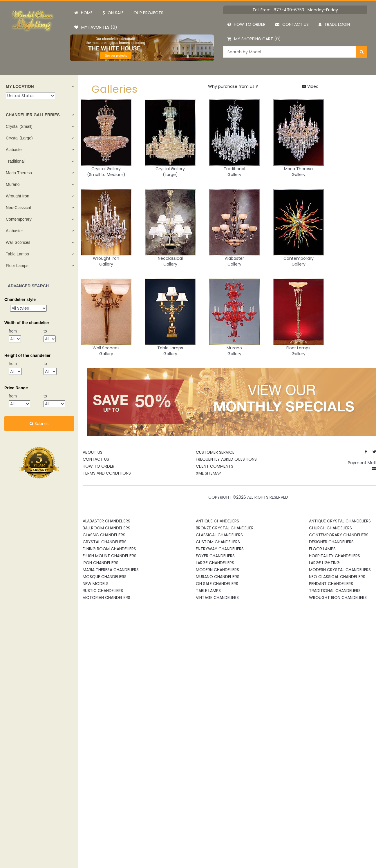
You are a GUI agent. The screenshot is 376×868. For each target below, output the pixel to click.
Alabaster (14, 150)
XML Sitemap (208, 473)
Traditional (15, 161)
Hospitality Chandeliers (335, 556)
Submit (39, 424)
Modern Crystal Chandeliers (340, 570)
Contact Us (96, 459)
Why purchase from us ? (233, 86)
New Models (96, 584)
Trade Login (334, 24)
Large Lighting (324, 563)
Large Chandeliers (215, 563)
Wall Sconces (18, 242)
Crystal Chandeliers (105, 542)
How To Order (98, 466)
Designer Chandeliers (331, 542)
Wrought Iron (18, 196)
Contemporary (19, 219)
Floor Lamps (17, 266)
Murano (13, 184)
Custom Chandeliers (218, 542)
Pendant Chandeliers (331, 584)
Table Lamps (17, 254)
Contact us (292, 24)
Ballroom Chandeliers (106, 528)
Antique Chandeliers (217, 521)
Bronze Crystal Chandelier (225, 528)
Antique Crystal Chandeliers (340, 521)
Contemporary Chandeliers (339, 535)
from (13, 331)
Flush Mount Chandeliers (110, 556)
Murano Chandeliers (218, 577)
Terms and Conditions (107, 473)
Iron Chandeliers (101, 563)
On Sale (113, 13)
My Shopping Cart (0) (254, 39)
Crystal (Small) (19, 126)
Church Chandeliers (330, 528)
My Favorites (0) (96, 27)
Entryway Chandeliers (220, 549)
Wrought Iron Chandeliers (338, 598)
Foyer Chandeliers (215, 556)
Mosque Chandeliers (105, 577)
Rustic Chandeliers (103, 591)
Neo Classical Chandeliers (337, 577)
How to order (246, 24)
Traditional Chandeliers (335, 591)
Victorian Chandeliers (106, 598)
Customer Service (215, 452)
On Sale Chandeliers (217, 584)
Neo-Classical (18, 208)
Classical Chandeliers (219, 535)
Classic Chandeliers (104, 535)
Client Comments (215, 466)
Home (83, 13)
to (45, 331)
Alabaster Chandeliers (106, 521)
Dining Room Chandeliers (109, 549)
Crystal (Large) (19, 138)
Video (310, 86)
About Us (93, 452)
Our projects (148, 13)
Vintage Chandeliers (217, 598)
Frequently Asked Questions (226, 459)
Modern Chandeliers (217, 570)
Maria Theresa (19, 173)
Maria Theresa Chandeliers (111, 570)
